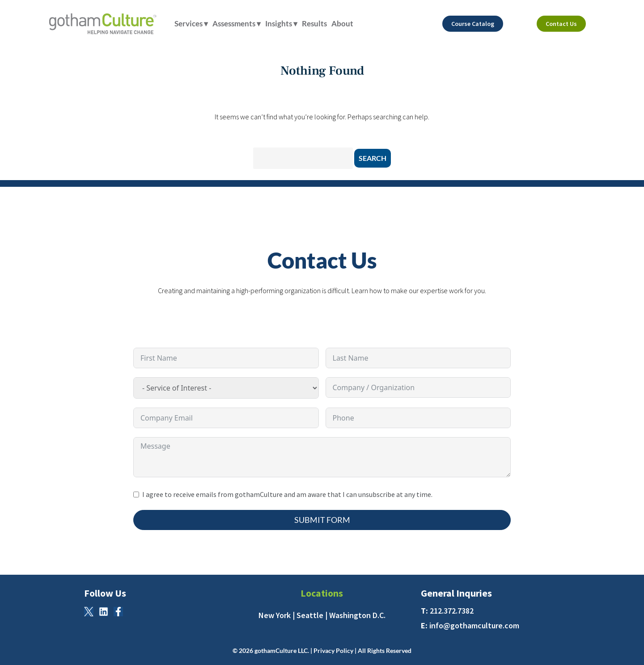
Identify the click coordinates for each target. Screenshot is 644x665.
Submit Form (322, 520)
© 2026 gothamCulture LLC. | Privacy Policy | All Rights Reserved (322, 650)
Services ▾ (191, 23)
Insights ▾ (281, 23)
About (342, 23)
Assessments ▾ (237, 23)
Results (314, 23)
